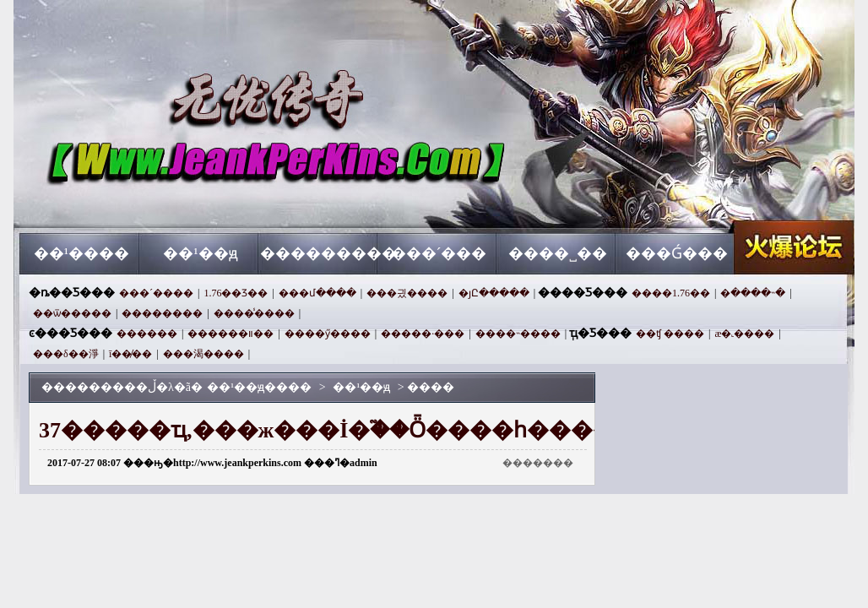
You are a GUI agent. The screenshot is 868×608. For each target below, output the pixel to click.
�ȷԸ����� (494, 293)
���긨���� (407, 293)
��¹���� (81, 253)
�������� (162, 313)
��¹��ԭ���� (182, 203)
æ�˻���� (744, 334)
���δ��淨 (66, 354)
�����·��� (423, 334)
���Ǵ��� (677, 253)
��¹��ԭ (200, 253)
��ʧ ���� (670, 334)
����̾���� (254, 313)
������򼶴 (147, 334)
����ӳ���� (328, 334)
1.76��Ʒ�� (236, 293)
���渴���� (203, 354)
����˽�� (558, 253)
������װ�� (231, 334)
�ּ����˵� (753, 293)
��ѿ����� (72, 313)
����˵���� (518, 334)
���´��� (439, 253)
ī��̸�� (130, 354)
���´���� (156, 293)
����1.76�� (671, 293)
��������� (320, 253)
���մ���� (317, 293)
